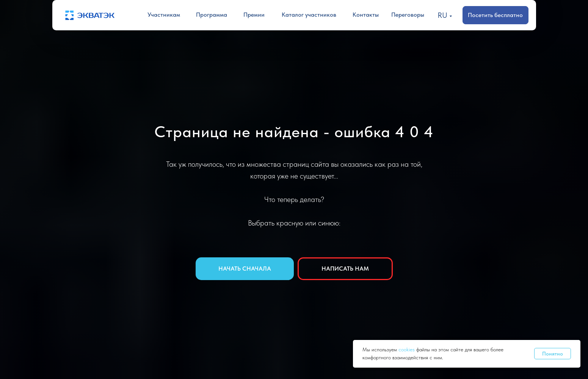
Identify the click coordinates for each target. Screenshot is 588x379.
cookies (407, 349)
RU (442, 15)
